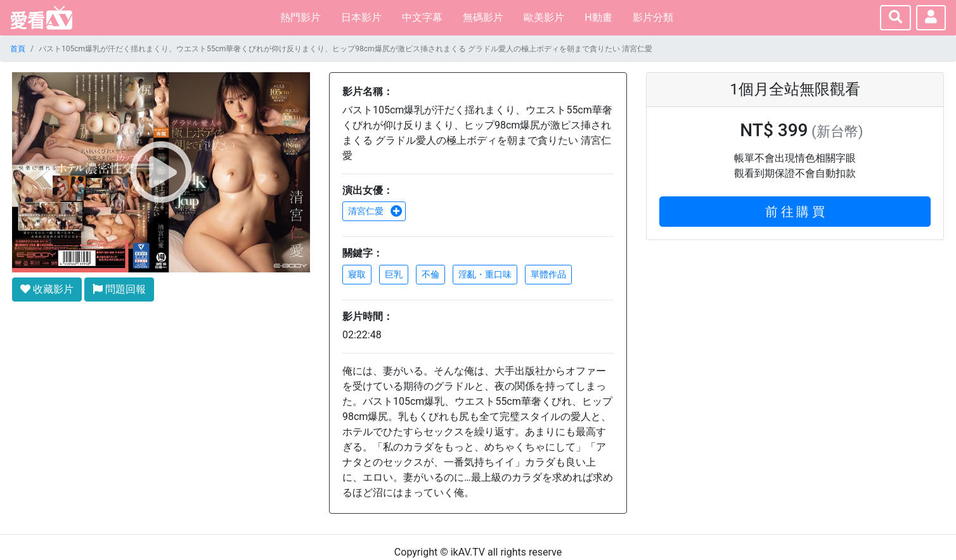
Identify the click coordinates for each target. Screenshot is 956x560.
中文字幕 (422, 17)
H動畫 (598, 17)
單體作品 (548, 274)
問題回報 (119, 289)
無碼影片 (483, 17)
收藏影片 (47, 289)
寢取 (357, 274)
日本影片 (361, 17)
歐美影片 (544, 17)
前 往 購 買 (795, 212)
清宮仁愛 (375, 211)
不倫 (430, 274)
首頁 (18, 49)
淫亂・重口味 (485, 274)
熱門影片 (300, 17)
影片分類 (653, 17)
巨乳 (394, 274)
